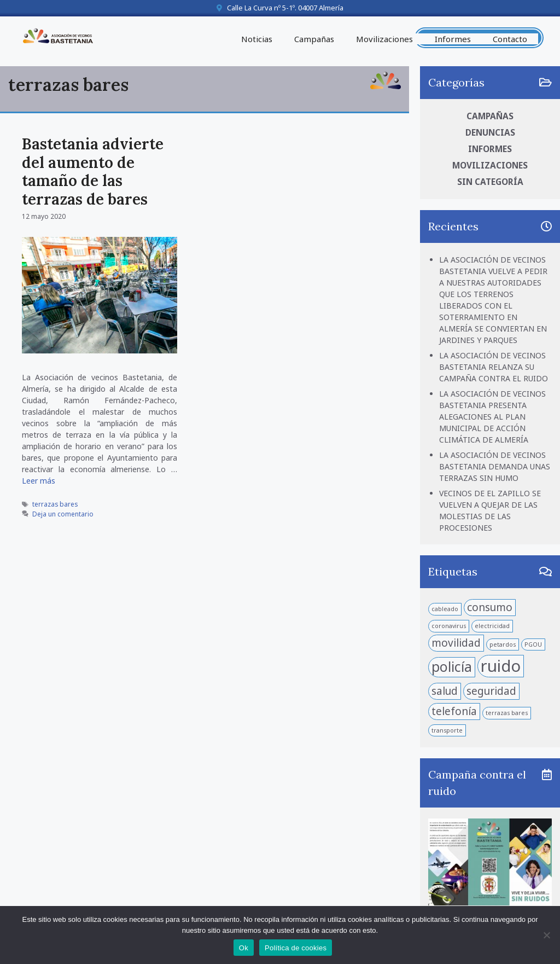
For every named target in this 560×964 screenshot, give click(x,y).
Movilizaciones (384, 39)
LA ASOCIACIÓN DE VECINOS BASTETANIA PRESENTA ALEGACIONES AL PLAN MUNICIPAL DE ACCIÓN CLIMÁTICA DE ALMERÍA (492, 417)
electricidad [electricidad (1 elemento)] (492, 626)
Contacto (510, 39)
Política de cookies (296, 948)
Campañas (314, 39)
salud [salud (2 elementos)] (445, 691)
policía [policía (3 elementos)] (452, 667)
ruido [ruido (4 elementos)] (501, 666)
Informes (453, 39)
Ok (244, 948)
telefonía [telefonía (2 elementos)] (454, 711)
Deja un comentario (63, 514)
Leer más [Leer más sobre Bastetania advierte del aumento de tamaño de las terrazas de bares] (39, 481)
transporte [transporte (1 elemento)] (447, 730)
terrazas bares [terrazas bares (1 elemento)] (507, 713)
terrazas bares (55, 504)
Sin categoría (490, 182)
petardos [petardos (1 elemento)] (503, 644)
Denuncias (490, 133)
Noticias (257, 39)
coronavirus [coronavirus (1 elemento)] (449, 626)
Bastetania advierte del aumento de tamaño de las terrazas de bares (93, 172)
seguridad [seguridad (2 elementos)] (491, 691)
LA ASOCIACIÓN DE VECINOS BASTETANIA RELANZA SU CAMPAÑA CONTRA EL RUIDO (494, 367)
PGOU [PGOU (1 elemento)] (533, 644)
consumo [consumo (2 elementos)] (490, 607)
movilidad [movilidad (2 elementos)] (456, 643)
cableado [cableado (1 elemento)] (445, 609)
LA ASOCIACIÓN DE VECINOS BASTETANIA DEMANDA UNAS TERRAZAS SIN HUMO (495, 466)
